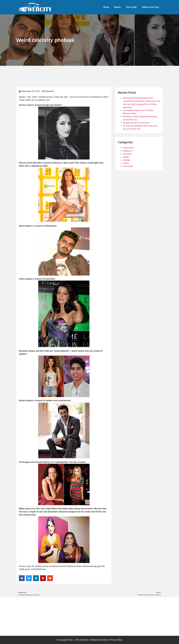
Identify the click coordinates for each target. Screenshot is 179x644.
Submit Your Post (150, 7)
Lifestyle (127, 160)
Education (128, 154)
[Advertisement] (63, 73)
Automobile (128, 148)
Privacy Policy (116, 640)
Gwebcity (84, 640)
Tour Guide (131, 7)
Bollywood (49, 91)
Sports (118, 7)
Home (106, 7)
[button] (22, 578)
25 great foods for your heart (136, 123)
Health (126, 157)
